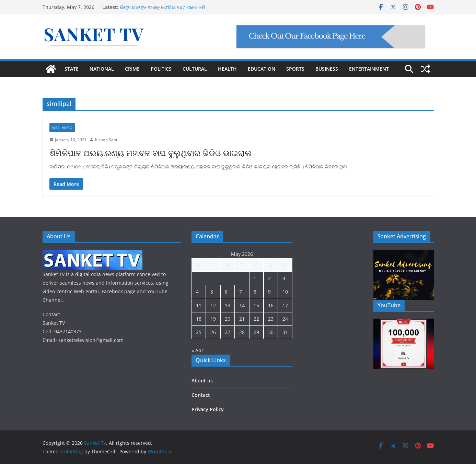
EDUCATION (262, 69)
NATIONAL (102, 69)
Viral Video (62, 128)
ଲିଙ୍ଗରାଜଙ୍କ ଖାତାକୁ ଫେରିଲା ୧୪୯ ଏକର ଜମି (162, 7)
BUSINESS (327, 69)
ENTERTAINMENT (369, 69)
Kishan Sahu (107, 140)
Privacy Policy (208, 409)
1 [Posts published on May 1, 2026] (255, 278)
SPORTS (295, 69)
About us (202, 380)
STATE (72, 69)
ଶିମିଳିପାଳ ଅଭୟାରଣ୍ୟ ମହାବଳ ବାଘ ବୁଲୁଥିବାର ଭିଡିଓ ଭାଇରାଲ (151, 153)
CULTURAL (195, 69)
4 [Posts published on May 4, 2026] (197, 292)
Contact (201, 395)
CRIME (132, 69)
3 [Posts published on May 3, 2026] (284, 278)
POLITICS (161, 69)
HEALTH (227, 69)
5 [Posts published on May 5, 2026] (212, 292)
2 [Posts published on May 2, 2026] (269, 278)
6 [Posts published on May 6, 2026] (226, 292)
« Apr (198, 350)
